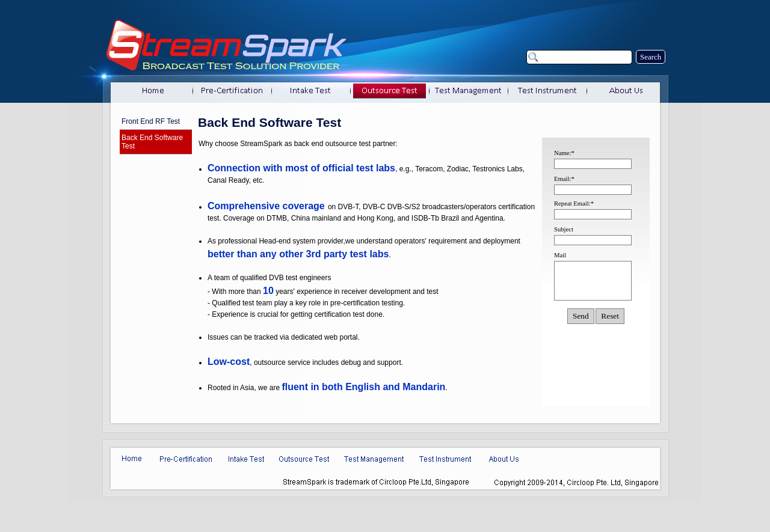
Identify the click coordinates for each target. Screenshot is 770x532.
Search (651, 57)
